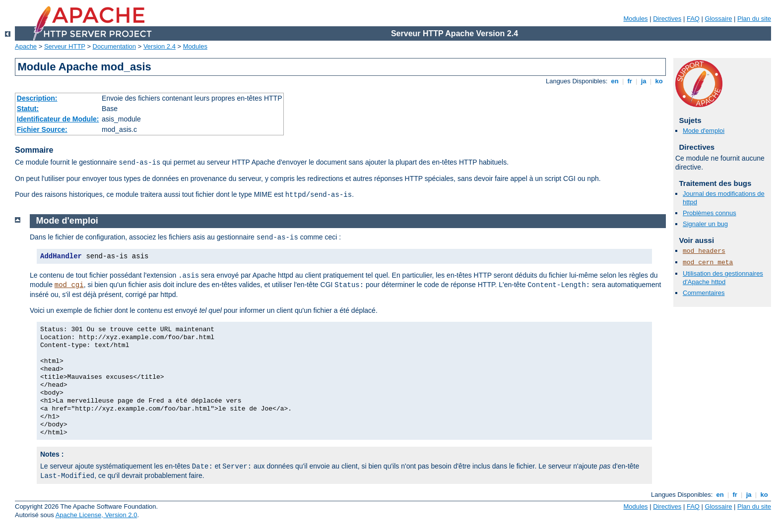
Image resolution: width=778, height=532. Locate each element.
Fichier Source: (42, 129)
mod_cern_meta (708, 263)
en (615, 81)
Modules (635, 19)
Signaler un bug (705, 224)
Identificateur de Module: (58, 119)
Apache (26, 46)
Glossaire (719, 19)
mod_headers (704, 251)
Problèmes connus (710, 213)
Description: (37, 98)
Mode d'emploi (704, 131)
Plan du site (754, 19)
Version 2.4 (160, 46)
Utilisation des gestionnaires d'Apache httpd (723, 278)
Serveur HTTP (65, 46)
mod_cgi (69, 285)
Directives (667, 19)
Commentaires (704, 293)
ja (644, 81)
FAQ (693, 19)
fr (630, 81)
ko (659, 81)
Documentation (114, 46)
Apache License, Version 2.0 (97, 515)
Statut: (28, 109)
